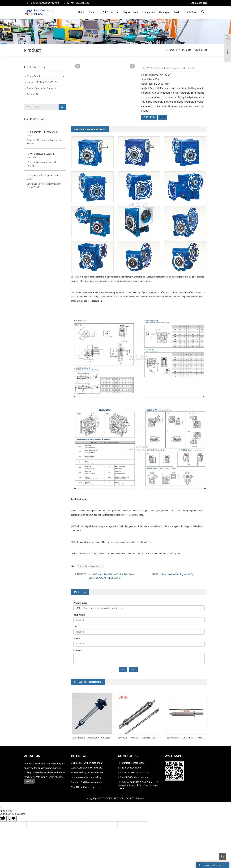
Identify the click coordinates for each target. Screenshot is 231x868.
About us (93, 12)
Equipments (148, 12)
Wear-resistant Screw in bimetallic (41, 155)
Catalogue (164, 12)
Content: (78, 650)
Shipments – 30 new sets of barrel (42, 134)
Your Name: (79, 615)
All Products (111, 12)
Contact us (190, 12)
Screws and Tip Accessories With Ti (43, 177)
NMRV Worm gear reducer (90, 566)
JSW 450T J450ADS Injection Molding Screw (138, 738)
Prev (78, 66)
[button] (117, 12)
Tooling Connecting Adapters (41, 88)
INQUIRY (149, 117)
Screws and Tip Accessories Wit (87, 773)
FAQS (177, 12)
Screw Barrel (33, 76)
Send (123, 670)
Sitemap (140, 798)
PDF (163, 117)
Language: (199, 3)
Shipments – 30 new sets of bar (87, 763)
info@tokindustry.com (137, 777)
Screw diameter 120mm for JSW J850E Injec (91, 738)
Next (132, 66)
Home (81, 12)
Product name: (81, 603)
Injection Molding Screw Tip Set (43, 82)
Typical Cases (131, 12)
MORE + (29, 781)
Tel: (75, 627)
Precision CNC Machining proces (88, 782)
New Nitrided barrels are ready (86, 787)
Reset (133, 670)
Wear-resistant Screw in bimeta (87, 768)
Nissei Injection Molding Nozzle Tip (177, 574)
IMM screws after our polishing (86, 777)
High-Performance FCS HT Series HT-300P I (185, 738)
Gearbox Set (200, 50)
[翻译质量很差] (12, 819)
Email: (77, 639)
